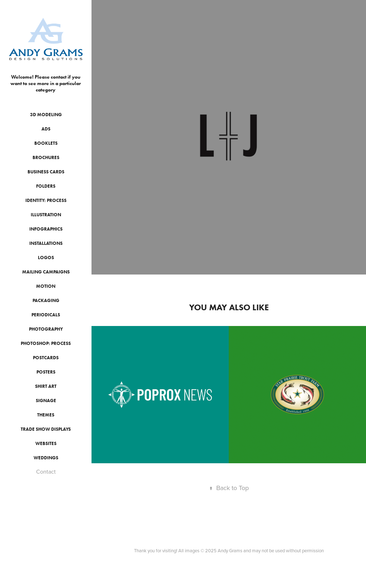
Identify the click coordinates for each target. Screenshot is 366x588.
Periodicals (46, 315)
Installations (46, 243)
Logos (46, 258)
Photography (46, 329)
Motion (46, 286)
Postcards (46, 358)
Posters (46, 372)
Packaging (46, 300)
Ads (46, 129)
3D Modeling (46, 115)
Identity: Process (46, 200)
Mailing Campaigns (46, 272)
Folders (46, 186)
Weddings (46, 458)
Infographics (46, 229)
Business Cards (46, 172)
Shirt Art (46, 386)
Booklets (46, 143)
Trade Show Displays (46, 429)
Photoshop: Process (46, 343)
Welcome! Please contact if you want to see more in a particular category (46, 83)
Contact (46, 471)
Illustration (46, 215)
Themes (46, 415)
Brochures (46, 157)
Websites (46, 443)
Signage (46, 401)
